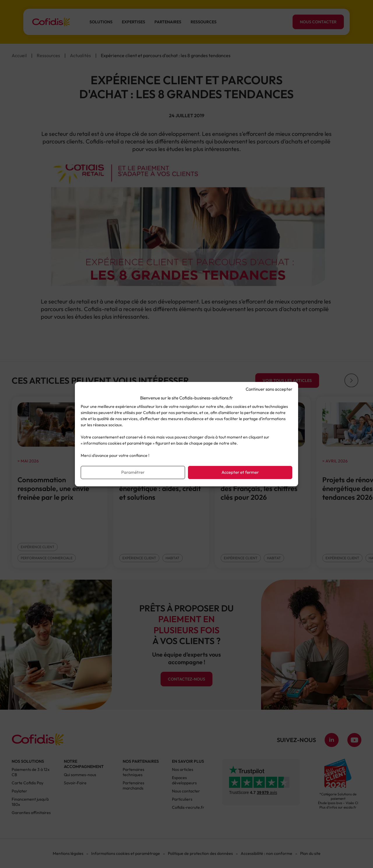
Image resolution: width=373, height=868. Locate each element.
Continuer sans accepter (269, 389)
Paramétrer (133, 472)
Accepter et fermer (240, 472)
